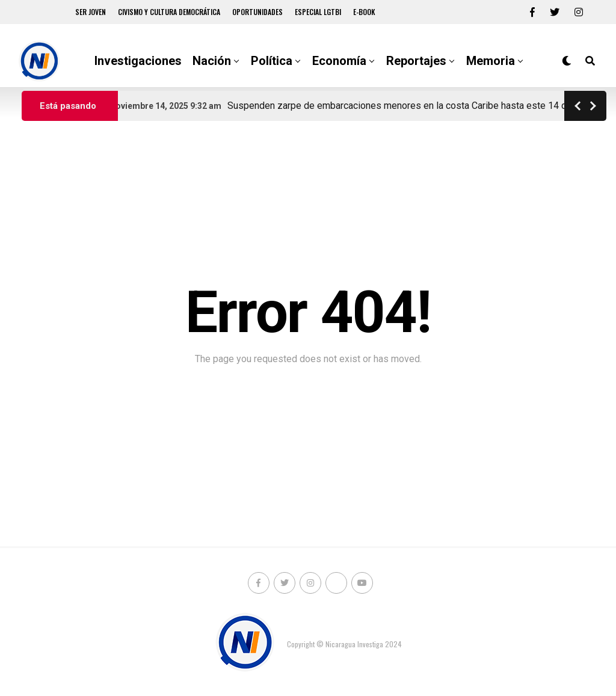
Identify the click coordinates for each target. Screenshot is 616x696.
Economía (339, 61)
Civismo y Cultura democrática (169, 12)
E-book (364, 12)
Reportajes (416, 61)
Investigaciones (138, 61)
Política (272, 61)
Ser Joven (91, 12)
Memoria (491, 61)
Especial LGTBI (318, 12)
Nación (212, 61)
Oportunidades (257, 12)
